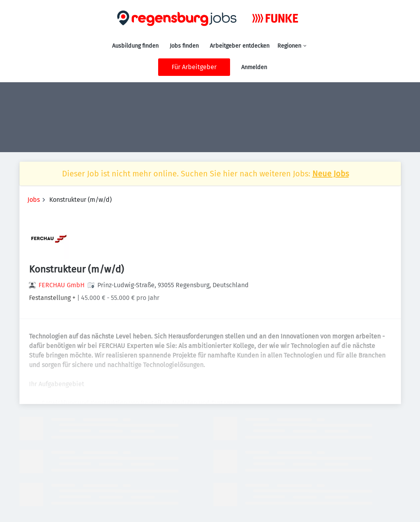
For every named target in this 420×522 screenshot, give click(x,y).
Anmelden (254, 67)
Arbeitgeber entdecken (240, 46)
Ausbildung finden (135, 46)
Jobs (34, 200)
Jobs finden (184, 46)
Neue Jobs (331, 174)
